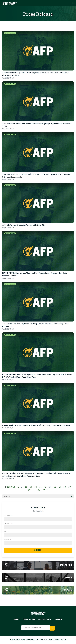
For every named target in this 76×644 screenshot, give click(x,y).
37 (70, 487)
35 (60, 487)
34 (55, 487)
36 (65, 487)
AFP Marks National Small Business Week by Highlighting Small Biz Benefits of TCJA (37, 125)
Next (45, 490)
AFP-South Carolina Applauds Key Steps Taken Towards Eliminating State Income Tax (35, 325)
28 (26, 487)
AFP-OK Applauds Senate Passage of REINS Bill (23, 225)
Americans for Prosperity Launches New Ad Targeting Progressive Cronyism (36, 425)
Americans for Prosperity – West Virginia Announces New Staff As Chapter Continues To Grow (35, 74)
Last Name (8, 524)
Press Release (10, 33)
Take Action (66, 565)
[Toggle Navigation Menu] (73, 3)
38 (29, 490)
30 (36, 487)
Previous (10, 487)
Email (6, 532)
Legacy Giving (45, 619)
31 (40, 487)
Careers (68, 578)
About (17, 619)
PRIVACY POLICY (60, 640)
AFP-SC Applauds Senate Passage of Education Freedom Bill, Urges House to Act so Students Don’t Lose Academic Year (36, 475)
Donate (68, 590)
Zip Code (7, 540)
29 (31, 487)
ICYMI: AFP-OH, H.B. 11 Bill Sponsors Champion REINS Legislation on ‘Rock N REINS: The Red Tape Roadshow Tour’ (37, 376)
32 (45, 487)
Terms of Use (29, 619)
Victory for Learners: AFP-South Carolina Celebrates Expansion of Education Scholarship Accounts (37, 176)
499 (38, 490)
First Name (8, 516)
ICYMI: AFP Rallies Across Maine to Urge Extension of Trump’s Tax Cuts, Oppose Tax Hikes (35, 274)
